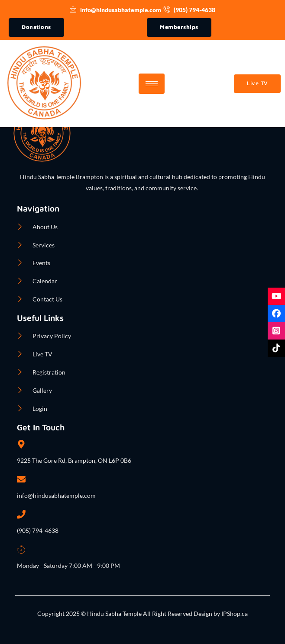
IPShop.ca (234, 614)
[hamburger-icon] (152, 84)
